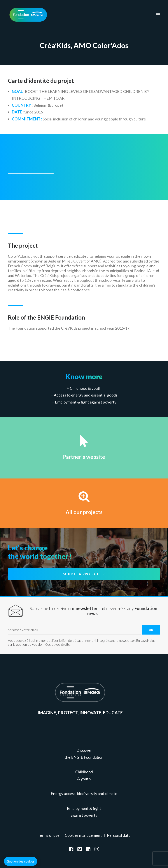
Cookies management (83, 835)
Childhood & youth (86, 388)
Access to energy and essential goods (86, 395)
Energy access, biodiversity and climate (84, 793)
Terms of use (49, 835)
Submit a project (84, 574)
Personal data (119, 835)
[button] (21, 861)
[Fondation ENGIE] (28, 15)
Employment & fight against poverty (86, 402)
